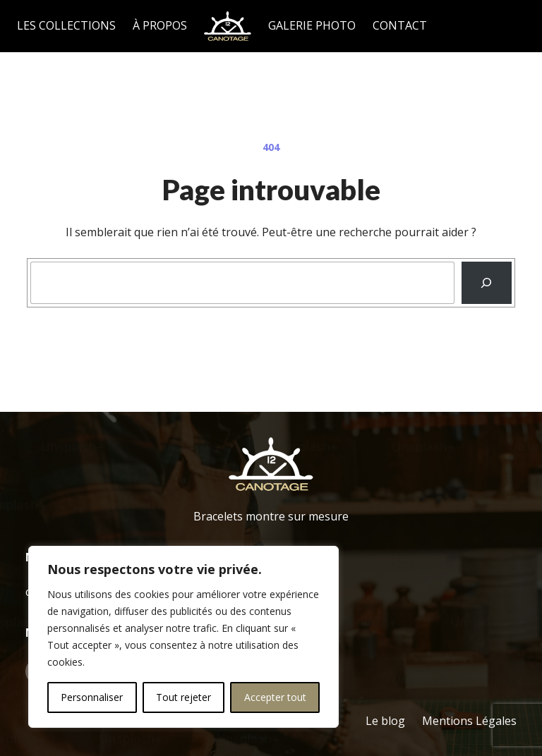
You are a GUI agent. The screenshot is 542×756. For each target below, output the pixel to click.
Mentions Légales (469, 721)
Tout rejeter (183, 697)
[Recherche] (487, 283)
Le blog (385, 721)
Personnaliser (92, 697)
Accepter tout (275, 697)
